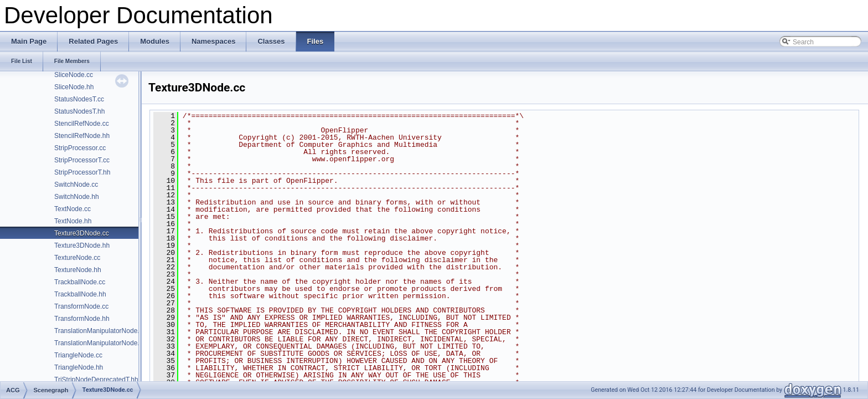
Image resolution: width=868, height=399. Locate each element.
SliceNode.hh (74, 87)
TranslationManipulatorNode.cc (100, 331)
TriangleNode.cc (78, 355)
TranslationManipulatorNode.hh (100, 343)
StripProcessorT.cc (82, 160)
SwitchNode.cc (76, 185)
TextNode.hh (73, 221)
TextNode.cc (73, 209)
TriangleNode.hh (79, 367)
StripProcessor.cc (80, 148)
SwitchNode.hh (77, 197)
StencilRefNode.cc (82, 124)
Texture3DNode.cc (82, 233)
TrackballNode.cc (80, 282)
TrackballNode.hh (80, 294)
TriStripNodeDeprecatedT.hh (96, 380)
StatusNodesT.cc (79, 99)
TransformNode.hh (82, 319)
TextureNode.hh (78, 270)
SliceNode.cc (74, 75)
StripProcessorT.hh (82, 172)
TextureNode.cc (77, 258)
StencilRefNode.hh (82, 136)
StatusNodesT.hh (79, 111)
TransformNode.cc (81, 306)
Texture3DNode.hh (82, 245)
